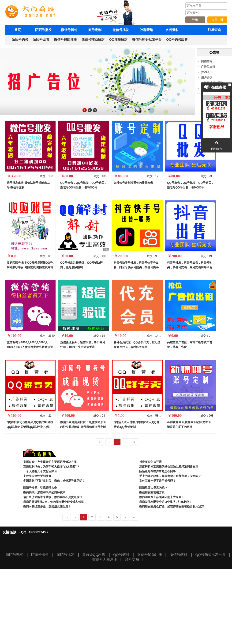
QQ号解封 (121, 555)
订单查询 (214, 30)
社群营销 (146, 30)
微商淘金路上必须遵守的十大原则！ (162, 497)
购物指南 (207, 61)
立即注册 (217, 20)
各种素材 (172, 30)
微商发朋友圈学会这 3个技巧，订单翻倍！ (166, 502)
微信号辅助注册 (65, 39)
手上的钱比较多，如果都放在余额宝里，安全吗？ (170, 476)
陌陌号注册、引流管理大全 (40, 488)
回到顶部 (217, 149)
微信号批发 (121, 30)
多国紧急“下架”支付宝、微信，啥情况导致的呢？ (54, 481)
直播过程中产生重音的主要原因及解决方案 (50, 462)
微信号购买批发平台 (147, 39)
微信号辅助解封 (93, 39)
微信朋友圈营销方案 (152, 492)
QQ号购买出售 (177, 39)
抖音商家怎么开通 (150, 462)
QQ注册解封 (118, 39)
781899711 (217, 117)
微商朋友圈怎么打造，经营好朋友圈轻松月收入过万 (172, 507)
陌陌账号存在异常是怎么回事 (157, 471)
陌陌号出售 (41, 39)
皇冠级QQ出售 (94, 555)
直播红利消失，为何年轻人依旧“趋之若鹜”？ (51, 467)
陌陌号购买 (20, 39)
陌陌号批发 (43, 30)
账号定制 (95, 30)
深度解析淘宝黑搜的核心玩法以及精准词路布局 (169, 467)
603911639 (217, 106)
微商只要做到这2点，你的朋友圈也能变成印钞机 (54, 502)
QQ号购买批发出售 (210, 555)
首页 (18, 30)
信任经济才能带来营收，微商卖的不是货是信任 (53, 497)
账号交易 (132, 559)
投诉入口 (207, 72)
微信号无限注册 (105, 559)
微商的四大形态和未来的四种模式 (44, 492)
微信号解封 (69, 30)
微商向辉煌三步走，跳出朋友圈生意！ (47, 507)
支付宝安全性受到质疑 (37, 476)
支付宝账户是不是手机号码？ (157, 481)
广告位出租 (208, 67)
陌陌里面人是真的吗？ (153, 488)
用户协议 (207, 78)
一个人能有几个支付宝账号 (40, 471)
